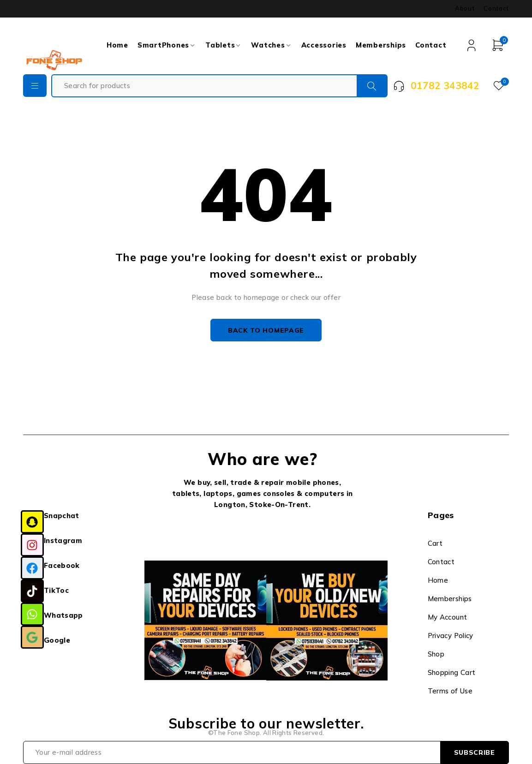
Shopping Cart (452, 673)
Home (438, 581)
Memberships (450, 599)
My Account (448, 618)
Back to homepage (266, 330)
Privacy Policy (451, 636)
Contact (496, 8)
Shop (436, 654)
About (465, 8)
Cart (435, 544)
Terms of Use (450, 691)
